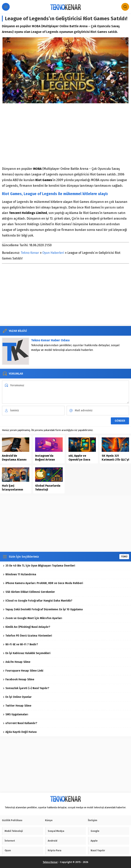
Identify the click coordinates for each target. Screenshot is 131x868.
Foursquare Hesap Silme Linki (23, 671)
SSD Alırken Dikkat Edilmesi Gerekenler (29, 592)
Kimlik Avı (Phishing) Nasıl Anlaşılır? (26, 627)
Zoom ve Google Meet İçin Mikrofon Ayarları (33, 618)
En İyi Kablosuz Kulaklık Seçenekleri (27, 653)
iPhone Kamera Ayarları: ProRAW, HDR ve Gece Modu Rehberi (43, 583)
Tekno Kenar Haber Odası (50, 340)
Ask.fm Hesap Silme (17, 662)
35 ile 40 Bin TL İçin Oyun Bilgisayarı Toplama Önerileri (39, 566)
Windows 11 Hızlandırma (20, 574)
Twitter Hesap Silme (17, 706)
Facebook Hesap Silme (19, 679)
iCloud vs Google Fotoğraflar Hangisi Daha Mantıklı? (38, 601)
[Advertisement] (65, 135)
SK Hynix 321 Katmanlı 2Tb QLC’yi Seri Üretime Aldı (115, 460)
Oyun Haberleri (53, 253)
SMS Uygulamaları (16, 714)
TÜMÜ (124, 557)
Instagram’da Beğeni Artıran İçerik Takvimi (45, 460)
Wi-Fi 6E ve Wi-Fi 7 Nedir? (20, 644)
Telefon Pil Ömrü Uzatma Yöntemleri (27, 636)
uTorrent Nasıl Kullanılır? (20, 723)
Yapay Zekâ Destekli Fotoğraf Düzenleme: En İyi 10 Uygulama (43, 609)
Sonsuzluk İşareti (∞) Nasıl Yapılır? (26, 688)
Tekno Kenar (30, 253)
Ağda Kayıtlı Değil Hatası (20, 732)
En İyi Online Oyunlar (17, 697)
